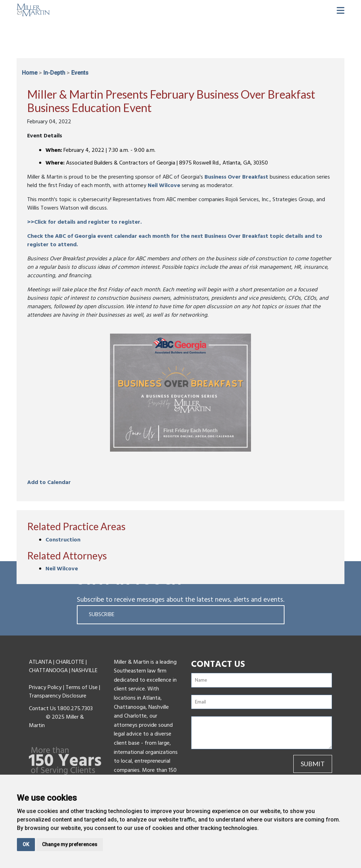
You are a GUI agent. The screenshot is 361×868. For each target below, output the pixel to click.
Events (80, 73)
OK (26, 844)
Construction (63, 540)
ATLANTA (40, 662)
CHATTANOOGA (48, 671)
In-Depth (54, 73)
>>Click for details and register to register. (84, 222)
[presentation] (232, 765)
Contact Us (42, 709)
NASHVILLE (85, 671)
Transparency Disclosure (58, 696)
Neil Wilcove (164, 186)
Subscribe (102, 615)
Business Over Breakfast (236, 177)
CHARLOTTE (70, 662)
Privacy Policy (45, 688)
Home (30, 73)
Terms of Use (82, 688)
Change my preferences (70, 844)
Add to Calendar (49, 483)
